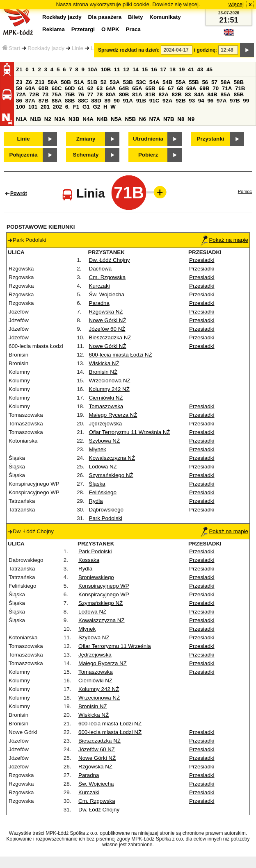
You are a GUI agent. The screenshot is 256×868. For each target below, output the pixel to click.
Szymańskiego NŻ (111, 475)
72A (21, 94)
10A (93, 69)
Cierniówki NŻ (106, 398)
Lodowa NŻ (103, 467)
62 (90, 88)
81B (150, 94)
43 (200, 69)
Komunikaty (165, 17)
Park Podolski (106, 518)
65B (150, 88)
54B (167, 82)
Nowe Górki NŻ (108, 320)
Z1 (19, 69)
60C (57, 88)
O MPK (110, 29)
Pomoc (245, 191)
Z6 (29, 82)
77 (90, 94)
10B (106, 69)
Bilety (135, 17)
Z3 (19, 82)
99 (246, 101)
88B (70, 101)
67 (171, 88)
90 (117, 101)
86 (19, 101)
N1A (22, 119)
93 (192, 101)
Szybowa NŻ (105, 441)
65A (137, 88)
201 (45, 107)
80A (111, 94)
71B (240, 88)
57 (214, 82)
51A (79, 82)
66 (161, 88)
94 (201, 101)
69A (191, 88)
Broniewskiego (96, 577)
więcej (236, 4)
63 (99, 88)
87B (43, 101)
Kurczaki (99, 286)
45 (209, 69)
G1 (86, 107)
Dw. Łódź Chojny (110, 260)
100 (21, 107)
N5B (130, 119)
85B (239, 94)
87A (30, 101)
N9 (191, 119)
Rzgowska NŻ (106, 312)
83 (188, 94)
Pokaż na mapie (224, 240)
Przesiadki (202, 260)
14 (136, 69)
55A (181, 82)
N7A (155, 119)
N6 (143, 119)
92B (181, 101)
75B (70, 94)
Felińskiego (103, 492)
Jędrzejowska (106, 424)
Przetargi (83, 29)
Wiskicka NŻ (104, 363)
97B (235, 101)
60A (30, 88)
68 (180, 88)
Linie (78, 48)
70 (216, 88)
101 (33, 107)
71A (227, 88)
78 (99, 94)
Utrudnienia (148, 139)
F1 (76, 107)
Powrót (19, 193)
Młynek (98, 449)
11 (117, 69)
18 (173, 69)
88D (96, 101)
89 (107, 101)
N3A (60, 119)
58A (226, 82)
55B (194, 82)
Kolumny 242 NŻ (109, 389)
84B (212, 94)
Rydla (96, 501)
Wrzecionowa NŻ (110, 381)
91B (141, 101)
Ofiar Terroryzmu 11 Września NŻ (130, 432)
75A (57, 94)
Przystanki (211, 139)
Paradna (99, 303)
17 (163, 69)
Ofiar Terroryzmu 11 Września (115, 646)
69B (204, 88)
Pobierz (148, 155)
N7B (169, 119)
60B (43, 88)
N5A (116, 119)
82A (163, 94)
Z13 (40, 82)
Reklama (54, 29)
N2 (48, 119)
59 (19, 88)
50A (53, 82)
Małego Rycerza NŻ (113, 415)
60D (70, 88)
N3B (74, 119)
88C (83, 101)
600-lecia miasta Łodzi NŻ (121, 355)
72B (34, 94)
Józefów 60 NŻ (107, 329)
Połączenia (24, 155)
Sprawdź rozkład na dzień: (129, 50)
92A (167, 101)
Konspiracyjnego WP (104, 586)
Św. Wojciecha (107, 294)
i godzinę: (206, 50)
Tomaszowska (106, 406)
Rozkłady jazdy (46, 48)
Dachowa (101, 269)
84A (199, 94)
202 (57, 107)
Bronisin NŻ (103, 372)
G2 (96, 107)
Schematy (86, 155)
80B (124, 94)
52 (104, 82)
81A (137, 94)
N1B (35, 119)
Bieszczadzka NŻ (110, 337)
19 (182, 69)
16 (154, 69)
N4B (102, 119)
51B (92, 82)
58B (239, 82)
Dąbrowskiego (106, 510)
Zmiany (86, 139)
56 (205, 82)
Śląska (97, 484)
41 (191, 69)
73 (45, 94)
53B (128, 82)
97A (222, 101)
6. (67, 107)
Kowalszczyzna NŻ (112, 458)
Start (11, 48)
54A (154, 82)
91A (128, 101)
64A (111, 88)
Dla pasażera (105, 17)
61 (81, 88)
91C (154, 101)
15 (145, 69)
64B (124, 88)
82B (177, 94)
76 (81, 94)
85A (226, 94)
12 (126, 69)
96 (210, 101)
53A (114, 82)
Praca (133, 29)
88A (57, 101)
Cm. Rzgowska (107, 277)
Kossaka (89, 560)
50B (66, 82)
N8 (181, 119)
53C (141, 82)
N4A (88, 119)
